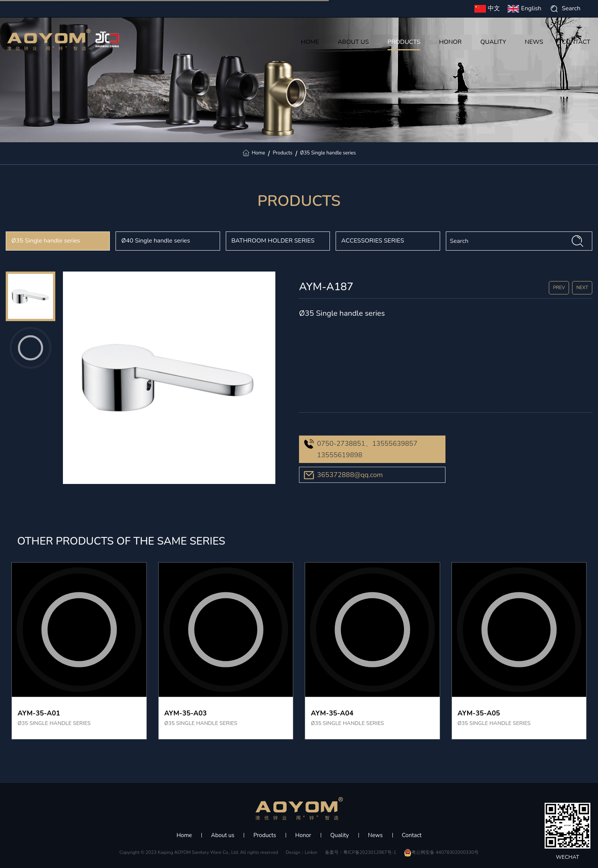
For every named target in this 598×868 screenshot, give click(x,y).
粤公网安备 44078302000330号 (441, 852)
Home (258, 153)
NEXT (582, 288)
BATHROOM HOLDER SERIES (273, 241)
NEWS (534, 43)
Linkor (311, 852)
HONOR (450, 43)
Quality (340, 835)
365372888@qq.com (350, 475)
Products (283, 153)
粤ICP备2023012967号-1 (370, 852)
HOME (310, 43)
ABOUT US (353, 43)
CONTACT (576, 43)
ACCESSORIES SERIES (373, 241)
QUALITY (493, 43)
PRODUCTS (404, 43)
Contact (412, 835)
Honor (303, 835)
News (375, 835)
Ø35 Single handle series (328, 153)
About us (223, 835)
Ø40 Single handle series (156, 241)
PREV (559, 288)
